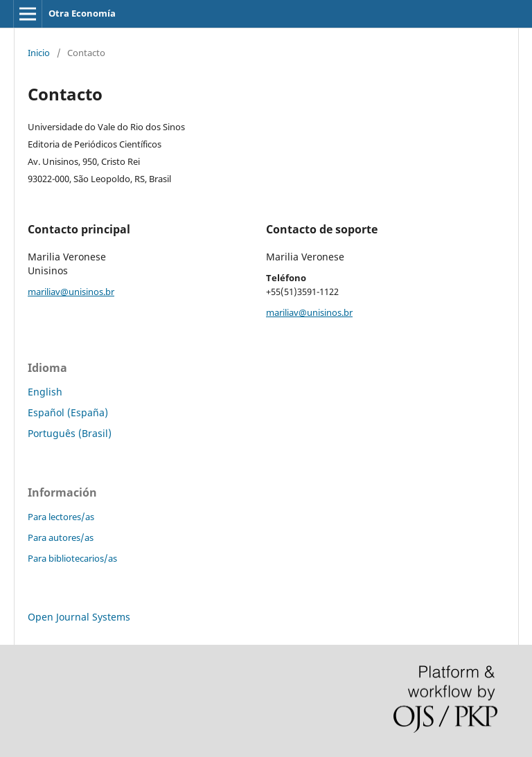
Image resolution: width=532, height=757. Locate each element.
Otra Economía (82, 13)
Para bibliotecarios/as (72, 558)
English (45, 392)
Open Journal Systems (79, 617)
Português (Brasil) (70, 433)
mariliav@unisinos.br (71, 292)
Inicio (39, 53)
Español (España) (68, 412)
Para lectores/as (61, 517)
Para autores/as (61, 537)
